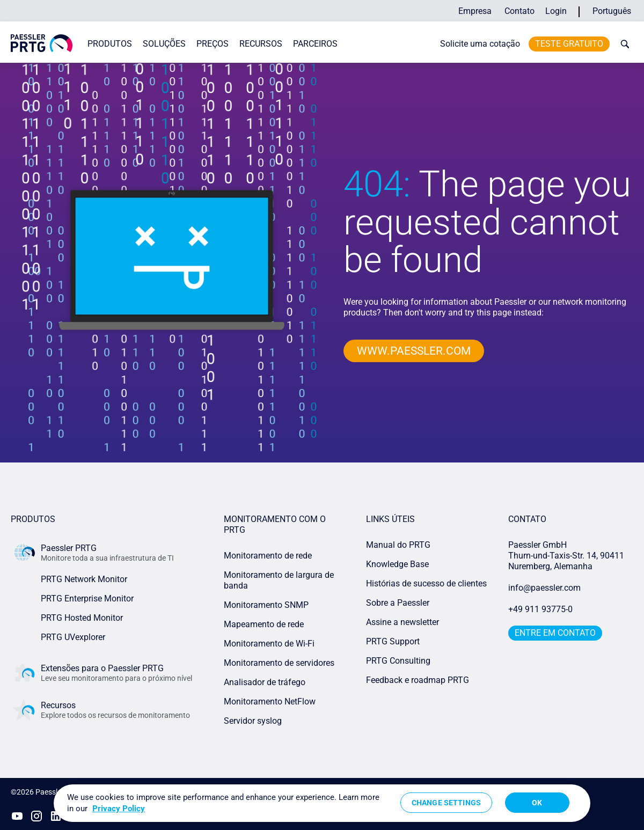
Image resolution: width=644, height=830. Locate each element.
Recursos (261, 44)
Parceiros (315, 44)
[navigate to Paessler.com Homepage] (42, 43)
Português (612, 11)
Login (556, 11)
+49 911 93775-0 (540, 609)
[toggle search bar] (623, 44)
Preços (213, 44)
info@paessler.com (544, 588)
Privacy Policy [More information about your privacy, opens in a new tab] (119, 809)
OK (537, 803)
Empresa (475, 11)
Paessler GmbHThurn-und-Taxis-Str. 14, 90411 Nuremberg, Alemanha (566, 556)
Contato (519, 11)
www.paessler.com (417, 351)
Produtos (110, 44)
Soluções (164, 44)
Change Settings (446, 803)
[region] (322, 803)
